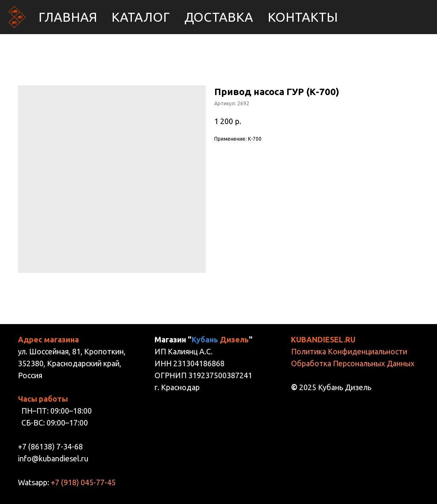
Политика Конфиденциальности (349, 351)
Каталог (141, 17)
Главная (68, 17)
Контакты (303, 17)
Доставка (219, 17)
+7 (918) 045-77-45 (83, 482)
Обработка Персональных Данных (353, 363)
